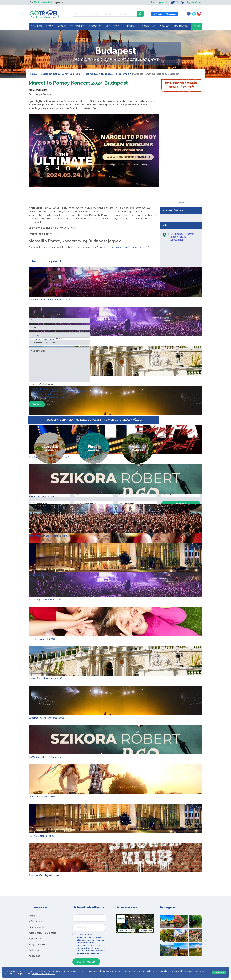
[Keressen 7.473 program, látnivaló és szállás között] (105, 14)
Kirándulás (147, 26)
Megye (62, 26)
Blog (197, 26)
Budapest (107, 74)
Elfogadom (219, 972)
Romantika (181, 26)
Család (165, 26)
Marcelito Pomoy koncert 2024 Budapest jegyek (123, 247)
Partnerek (34, 950)
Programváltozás (38, 945)
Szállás (36, 26)
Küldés (37, 404)
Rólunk (32, 916)
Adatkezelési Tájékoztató (58, 397)
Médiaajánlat (36, 921)
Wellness (112, 26)
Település (77, 26)
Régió (50, 26)
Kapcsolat (34, 956)
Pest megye (91, 74)
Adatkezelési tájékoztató (43, 933)
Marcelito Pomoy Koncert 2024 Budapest (86, 82)
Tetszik (126, 930)
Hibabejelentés (37, 927)
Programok (122, 74)
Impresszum (35, 939)
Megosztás (146, 930)
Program (95, 26)
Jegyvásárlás (194, 2)
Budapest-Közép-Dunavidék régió (61, 74)
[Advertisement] (182, 158)
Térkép (177, 2)
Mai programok (159, 2)
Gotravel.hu (133, 917)
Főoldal (33, 74)
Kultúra (129, 26)
